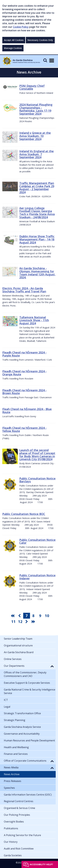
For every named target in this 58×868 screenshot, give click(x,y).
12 (20, 621)
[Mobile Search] (45, 60)
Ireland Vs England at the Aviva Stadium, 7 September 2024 (37, 154)
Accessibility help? (41, 864)
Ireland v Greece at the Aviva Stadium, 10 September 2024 (35, 136)
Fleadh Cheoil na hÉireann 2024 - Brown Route (24, 392)
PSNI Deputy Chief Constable (32, 87)
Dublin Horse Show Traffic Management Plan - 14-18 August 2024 (37, 239)
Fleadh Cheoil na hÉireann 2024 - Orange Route (24, 373)
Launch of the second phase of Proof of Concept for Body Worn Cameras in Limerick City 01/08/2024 (37, 455)
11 (13, 621)
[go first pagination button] (13, 616)
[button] (52, 666)
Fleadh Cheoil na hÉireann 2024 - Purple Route (24, 354)
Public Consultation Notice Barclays (37, 480)
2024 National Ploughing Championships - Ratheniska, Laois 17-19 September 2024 (36, 109)
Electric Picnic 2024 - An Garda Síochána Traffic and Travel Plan (24, 290)
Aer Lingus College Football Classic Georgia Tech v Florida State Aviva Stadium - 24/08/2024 (37, 213)
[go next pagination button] (27, 622)
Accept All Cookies (14, 40)
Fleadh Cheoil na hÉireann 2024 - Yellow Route (24, 429)
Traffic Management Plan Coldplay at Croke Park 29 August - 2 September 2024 (37, 188)
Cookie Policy (21, 27)
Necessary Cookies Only (40, 40)
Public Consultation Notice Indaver (37, 577)
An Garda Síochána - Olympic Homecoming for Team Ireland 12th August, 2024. (37, 273)
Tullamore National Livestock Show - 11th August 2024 (34, 320)
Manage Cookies (13, 48)
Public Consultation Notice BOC (24, 514)
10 (47, 616)
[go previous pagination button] (20, 616)
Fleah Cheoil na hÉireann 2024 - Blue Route (27, 411)
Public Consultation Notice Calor (37, 541)
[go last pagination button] (34, 622)
